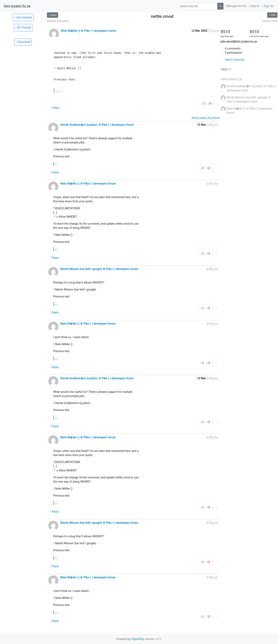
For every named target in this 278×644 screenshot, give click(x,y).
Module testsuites (58, 21)
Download (23, 42)
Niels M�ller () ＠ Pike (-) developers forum (89, 31)
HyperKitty (138, 639)
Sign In (254, 6)
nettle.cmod (270, 21)
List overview (23, 17)
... (58, 91)
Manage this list (236, 6)
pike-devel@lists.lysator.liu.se (239, 41)
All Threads (23, 28)
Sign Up (268, 6)
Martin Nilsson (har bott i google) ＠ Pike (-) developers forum (99, 269)
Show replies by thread (206, 118)
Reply (55, 108)
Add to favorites (233, 60)
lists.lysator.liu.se (17, 6)
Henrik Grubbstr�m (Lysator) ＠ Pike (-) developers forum (97, 125)
